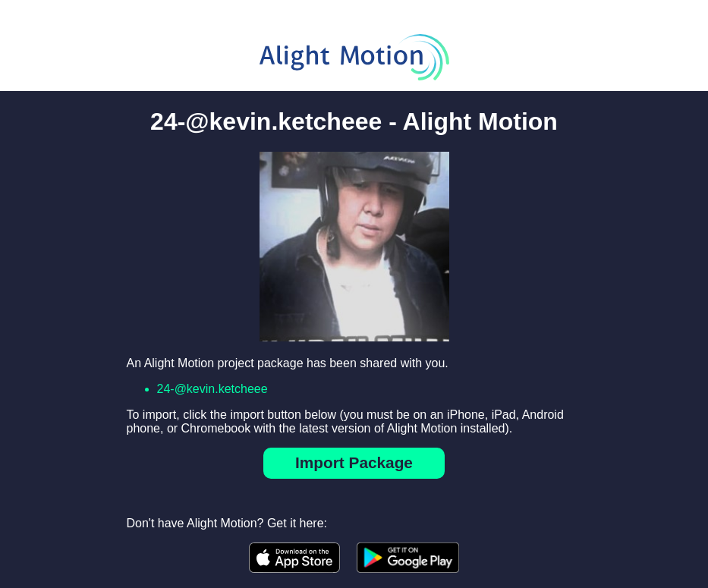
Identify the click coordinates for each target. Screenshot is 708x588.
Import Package (354, 462)
